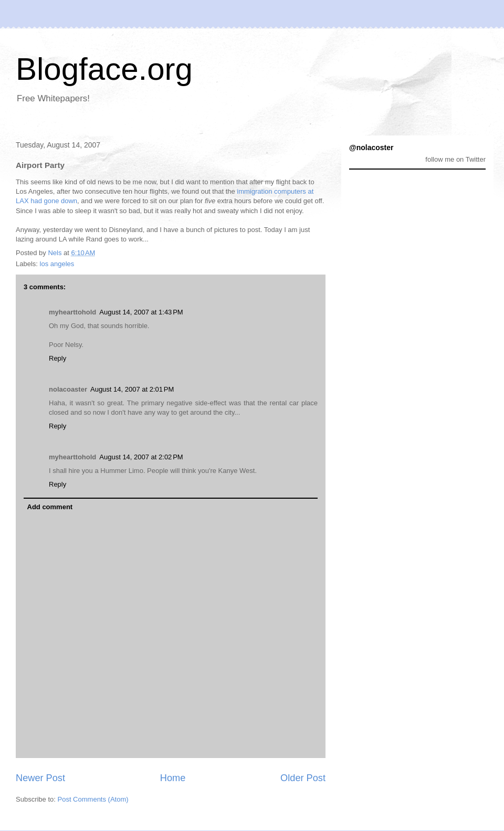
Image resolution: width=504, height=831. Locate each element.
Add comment (50, 507)
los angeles (57, 264)
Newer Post (40, 778)
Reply (57, 358)
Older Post (303, 778)
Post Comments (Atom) (93, 799)
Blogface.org (104, 69)
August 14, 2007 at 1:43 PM (141, 312)
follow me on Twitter (455, 159)
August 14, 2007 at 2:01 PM (132, 389)
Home (173, 778)
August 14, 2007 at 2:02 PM (141, 457)
